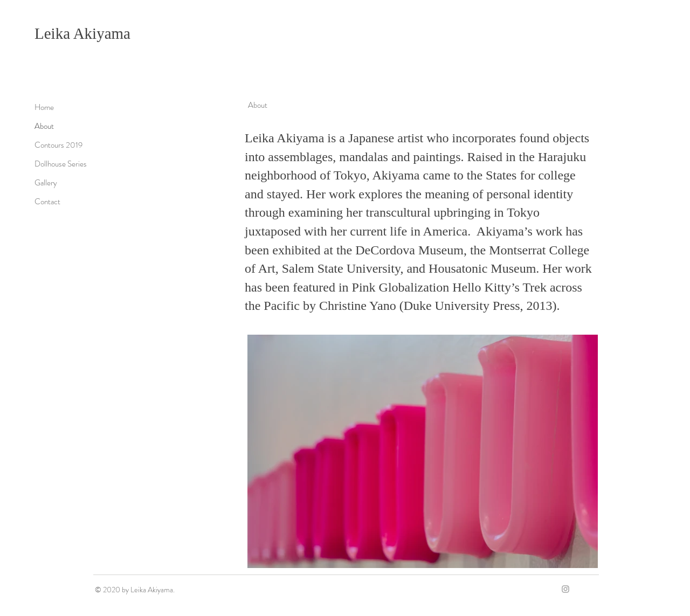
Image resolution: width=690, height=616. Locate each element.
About (44, 126)
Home (44, 107)
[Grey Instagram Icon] (565, 589)
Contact (47, 202)
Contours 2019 (58, 145)
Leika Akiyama (82, 33)
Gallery (46, 183)
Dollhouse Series (61, 164)
